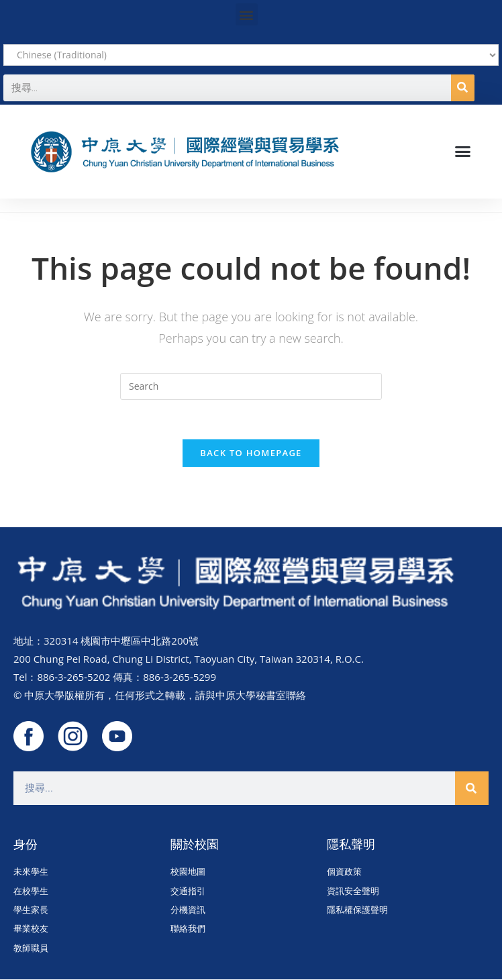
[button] (247, 14)
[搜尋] (463, 88)
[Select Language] (251, 55)
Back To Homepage (251, 453)
